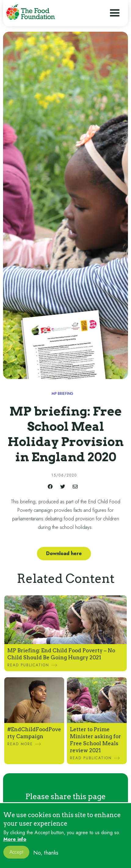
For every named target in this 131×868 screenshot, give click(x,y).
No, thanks (46, 857)
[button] (115, 13)
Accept (16, 856)
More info (15, 844)
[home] (31, 12)
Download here (64, 553)
